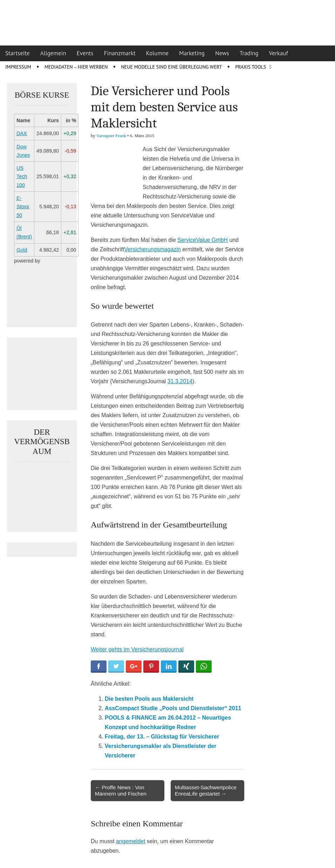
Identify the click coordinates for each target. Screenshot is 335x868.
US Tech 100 (22, 177)
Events (85, 53)
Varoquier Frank (111, 136)
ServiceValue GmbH (203, 240)
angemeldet (131, 841)
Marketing (192, 53)
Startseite (18, 53)
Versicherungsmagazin (152, 249)
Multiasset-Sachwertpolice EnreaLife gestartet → (206, 790)
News (222, 53)
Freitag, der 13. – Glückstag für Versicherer (162, 737)
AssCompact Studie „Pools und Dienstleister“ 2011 (173, 708)
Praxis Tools (251, 67)
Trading (249, 53)
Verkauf (279, 53)
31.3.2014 (180, 381)
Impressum (18, 67)
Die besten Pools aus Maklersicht (149, 699)
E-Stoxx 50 (23, 207)
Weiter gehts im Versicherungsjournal (137, 649)
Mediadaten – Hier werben (76, 67)
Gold (22, 250)
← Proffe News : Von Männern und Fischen (121, 790)
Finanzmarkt (120, 53)
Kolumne (158, 53)
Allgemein (53, 53)
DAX (22, 133)
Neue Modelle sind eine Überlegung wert (171, 67)
